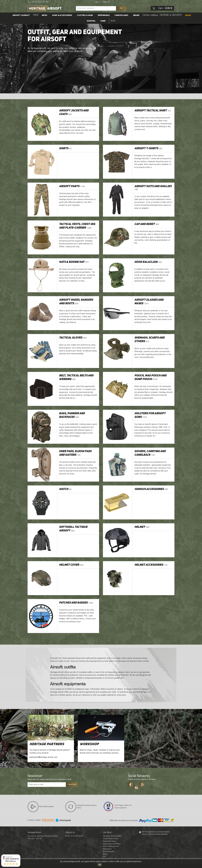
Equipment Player (109, 841)
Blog (112, 21)
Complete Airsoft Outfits (112, 836)
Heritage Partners (47, 744)
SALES (183, 15)
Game (103, 21)
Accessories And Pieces (112, 844)
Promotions (107, 849)
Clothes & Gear (86, 15)
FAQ (104, 857)
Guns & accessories (64, 15)
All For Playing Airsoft (111, 846)
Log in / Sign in (102, 2)
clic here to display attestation (158, 834)
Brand (134, 15)
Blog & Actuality (109, 852)
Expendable (104, 15)
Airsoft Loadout (26, 15)
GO (121, 8)
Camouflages (120, 15)
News (48, 15)
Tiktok (136, 786)
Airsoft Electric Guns (111, 839)
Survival (92, 21)
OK (100, 865)
